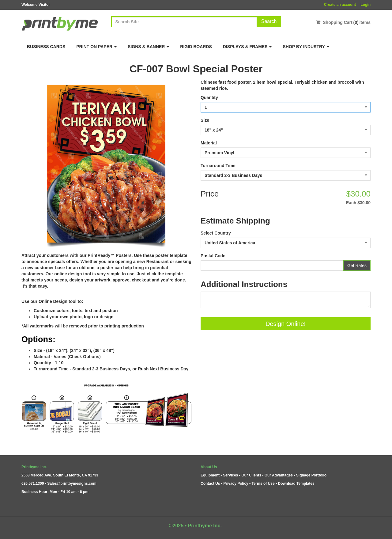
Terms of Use (263, 484)
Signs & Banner (148, 47)
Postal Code (213, 256)
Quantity (209, 97)
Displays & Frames (247, 47)
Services (230, 475)
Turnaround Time (218, 166)
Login (366, 5)
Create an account (340, 5)
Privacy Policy (236, 484)
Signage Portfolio (311, 475)
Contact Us (210, 484)
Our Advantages (279, 475)
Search (269, 21)
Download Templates (296, 484)
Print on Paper (96, 47)
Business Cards (46, 47)
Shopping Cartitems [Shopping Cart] (343, 22)
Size (205, 120)
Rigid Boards (196, 47)
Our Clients (251, 475)
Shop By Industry (306, 47)
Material (209, 143)
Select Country (216, 233)
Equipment (210, 475)
